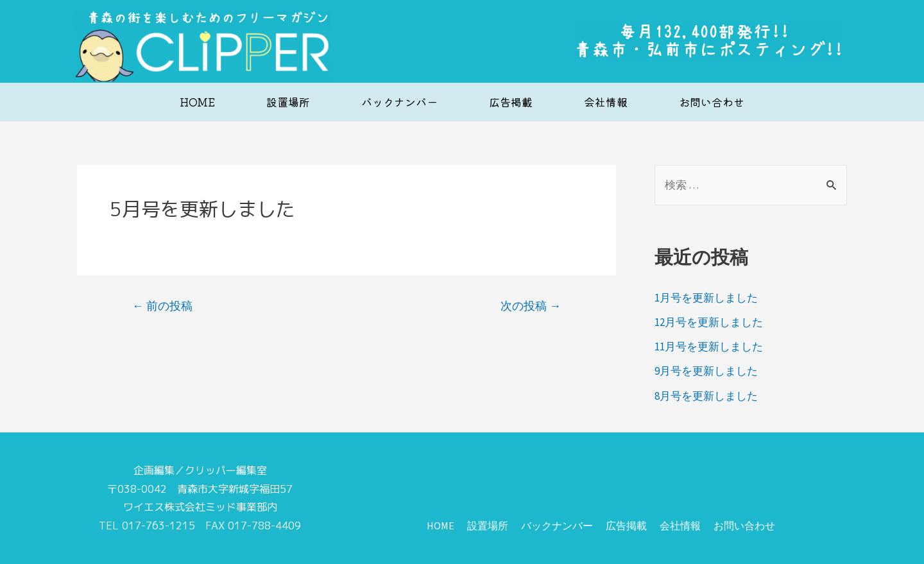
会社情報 (606, 102)
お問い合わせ (712, 102)
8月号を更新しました (706, 396)
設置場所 (288, 102)
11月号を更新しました (709, 346)
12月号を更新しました (709, 322)
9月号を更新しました (706, 371)
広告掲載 (511, 102)
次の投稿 (531, 306)
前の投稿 (162, 306)
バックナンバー (399, 102)
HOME (197, 102)
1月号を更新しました (706, 298)
